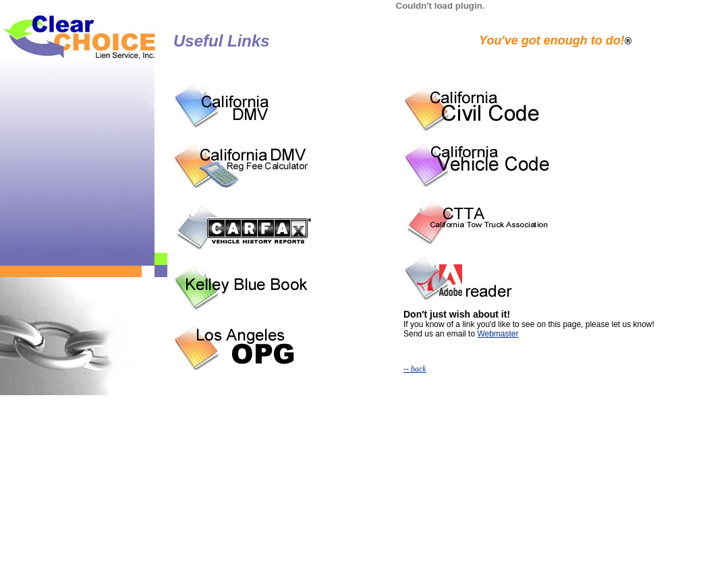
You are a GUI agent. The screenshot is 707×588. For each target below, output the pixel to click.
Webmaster (498, 334)
